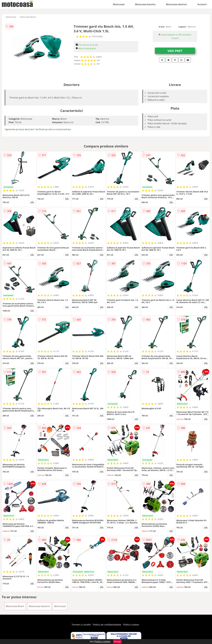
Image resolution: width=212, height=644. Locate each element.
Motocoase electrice (176, 4)
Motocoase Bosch (28, 17)
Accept (117, 641)
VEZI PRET (175, 51)
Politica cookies (131, 625)
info (32, 202)
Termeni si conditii (81, 625)
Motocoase (119, 4)
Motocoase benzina (145, 4)
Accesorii (202, 4)
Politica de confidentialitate (107, 625)
